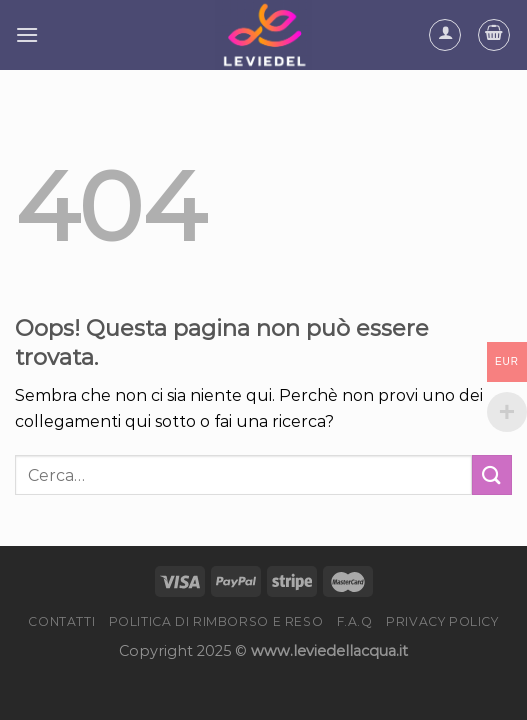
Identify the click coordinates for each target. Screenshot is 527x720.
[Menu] (27, 34)
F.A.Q (355, 621)
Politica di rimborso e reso (216, 621)
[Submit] (492, 474)
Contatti (61, 621)
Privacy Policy (442, 621)
